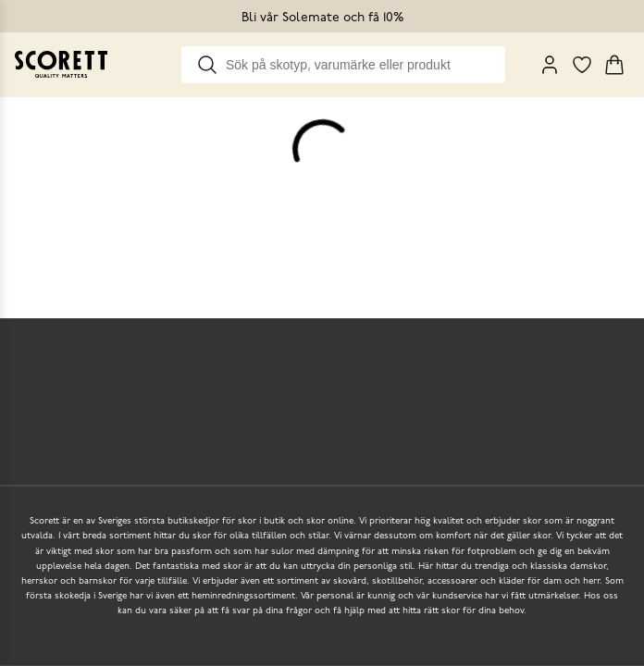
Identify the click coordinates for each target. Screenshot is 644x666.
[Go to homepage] (61, 64)
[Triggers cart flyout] (614, 65)
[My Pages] (550, 65)
